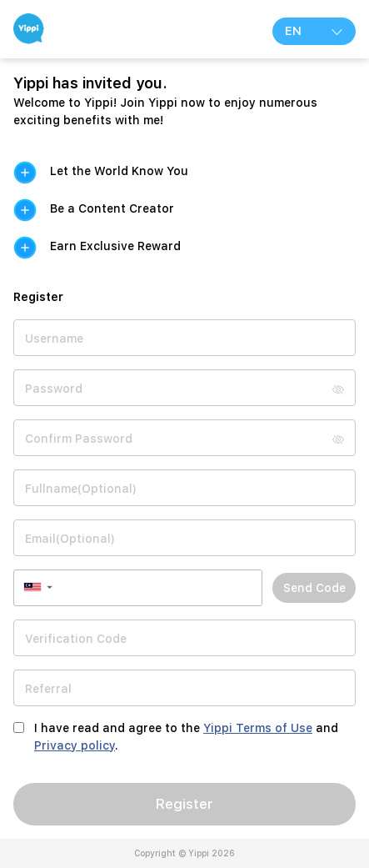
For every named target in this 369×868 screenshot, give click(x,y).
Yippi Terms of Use (258, 728)
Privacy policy (75, 745)
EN (314, 31)
